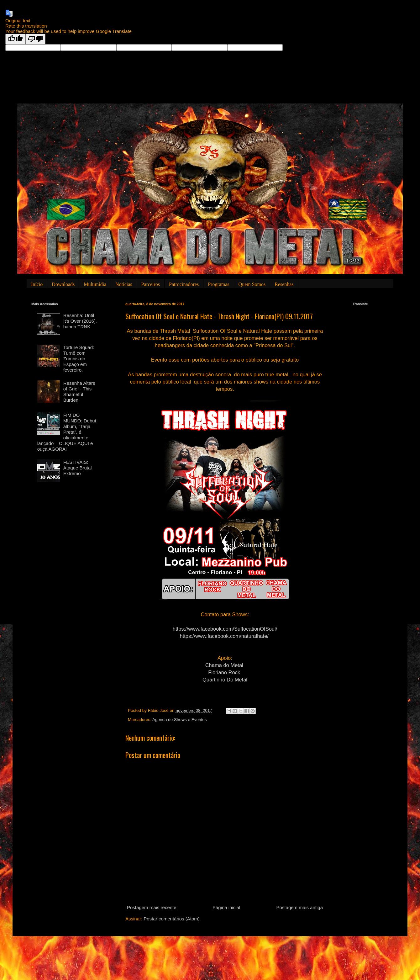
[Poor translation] (35, 39)
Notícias (124, 284)
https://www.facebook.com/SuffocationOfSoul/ (225, 629)
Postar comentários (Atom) (171, 919)
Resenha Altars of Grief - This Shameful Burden (79, 392)
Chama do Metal (224, 665)
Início (37, 284)
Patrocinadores (184, 284)
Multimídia (95, 284)
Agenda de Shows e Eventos (179, 720)
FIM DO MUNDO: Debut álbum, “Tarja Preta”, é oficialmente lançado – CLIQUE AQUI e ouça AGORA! (67, 432)
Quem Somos (252, 284)
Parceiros (151, 284)
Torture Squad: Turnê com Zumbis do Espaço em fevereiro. (79, 359)
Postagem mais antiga (300, 907)
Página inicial (226, 907)
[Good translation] (15, 39)
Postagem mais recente (152, 907)
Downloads (63, 284)
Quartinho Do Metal (225, 680)
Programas (218, 284)
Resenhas (284, 284)
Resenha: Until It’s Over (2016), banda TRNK (80, 321)
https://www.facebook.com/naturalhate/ (224, 636)
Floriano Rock (224, 672)
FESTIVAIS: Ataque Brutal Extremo (78, 468)
